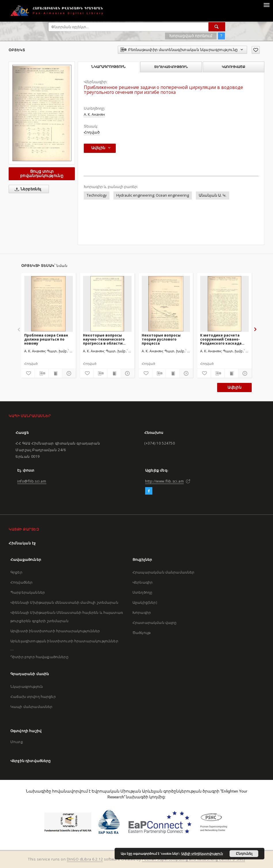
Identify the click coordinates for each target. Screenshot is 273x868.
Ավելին (234, 387)
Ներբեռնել (27, 189)
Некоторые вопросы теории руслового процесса (161, 339)
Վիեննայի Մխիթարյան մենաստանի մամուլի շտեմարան (64, 602)
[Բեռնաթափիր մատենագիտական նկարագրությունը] (41, 373)
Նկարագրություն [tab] (108, 67)
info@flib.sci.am (32, 481)
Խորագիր (142, 612)
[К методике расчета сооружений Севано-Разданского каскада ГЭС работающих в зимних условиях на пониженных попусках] (224, 304)
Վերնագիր (143, 582)
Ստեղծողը (142, 592)
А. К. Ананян (94, 114)
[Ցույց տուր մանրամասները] (68, 373)
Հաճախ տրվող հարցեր (33, 697)
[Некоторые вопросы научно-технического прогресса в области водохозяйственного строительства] (107, 304)
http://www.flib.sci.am (164, 481)
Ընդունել (244, 854)
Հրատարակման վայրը (155, 623)
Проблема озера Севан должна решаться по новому (46, 339)
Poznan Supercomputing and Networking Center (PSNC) (194, 859)
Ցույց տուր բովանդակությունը (42, 173)
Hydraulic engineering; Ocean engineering (153, 195)
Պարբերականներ (28, 592)
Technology (97, 195)
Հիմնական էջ (22, 543)
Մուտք (17, 742)
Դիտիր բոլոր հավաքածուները (39, 657)
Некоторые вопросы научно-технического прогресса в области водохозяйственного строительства (104, 339)
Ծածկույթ (142, 633)
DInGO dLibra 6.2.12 (85, 859)
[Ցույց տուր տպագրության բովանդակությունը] (55, 373)
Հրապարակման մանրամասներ (163, 572)
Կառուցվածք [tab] (233, 67)
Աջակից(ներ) (145, 602)
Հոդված (92, 132)
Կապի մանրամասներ (31, 707)
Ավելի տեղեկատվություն (202, 854)
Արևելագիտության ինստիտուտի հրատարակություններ (64, 641)
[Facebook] (149, 491)
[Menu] (266, 5)
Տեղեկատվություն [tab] (171, 67)
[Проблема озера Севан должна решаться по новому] (49, 304)
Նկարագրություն (27, 686)
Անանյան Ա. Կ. (213, 195)
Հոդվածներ (21, 582)
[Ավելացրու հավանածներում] (256, 50)
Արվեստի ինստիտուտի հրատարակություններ (55, 631)
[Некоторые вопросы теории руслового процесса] (166, 304)
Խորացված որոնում (191, 36)
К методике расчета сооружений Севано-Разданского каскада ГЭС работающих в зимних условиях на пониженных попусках (221, 339)
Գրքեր (16, 572)
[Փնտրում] (217, 27)
